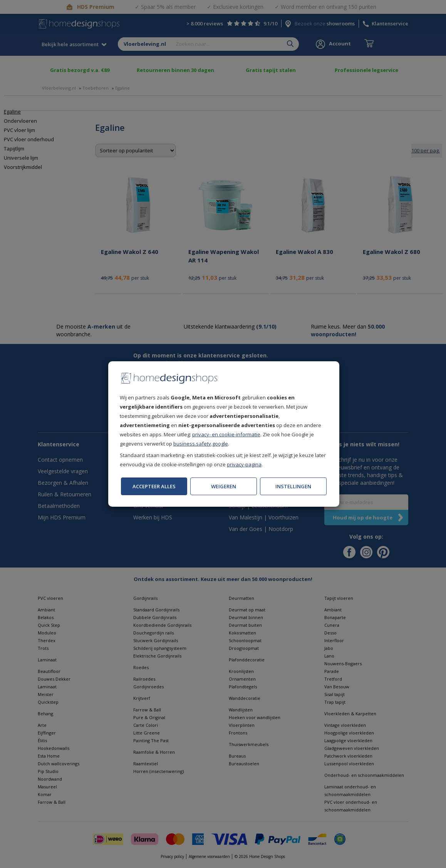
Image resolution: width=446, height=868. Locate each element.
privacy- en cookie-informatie (226, 434)
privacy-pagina (244, 464)
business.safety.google (201, 444)
